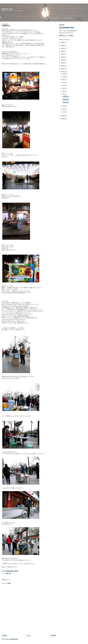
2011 (63, 72)
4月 (64, 94)
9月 (64, 80)
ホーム (29, 635)
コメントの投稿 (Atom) (12, 639)
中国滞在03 (66, 99)
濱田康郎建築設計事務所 (68, 28)
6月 (64, 88)
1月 (64, 112)
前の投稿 (53, 635)
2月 (64, 109)
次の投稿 (4, 635)
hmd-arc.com (7, 9)
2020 (63, 45)
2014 (63, 63)
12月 (64, 74)
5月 (64, 91)
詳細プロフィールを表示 (66, 35)
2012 (63, 69)
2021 (63, 42)
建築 (7, 573)
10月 (64, 77)
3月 (64, 106)
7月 (64, 85)
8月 (64, 83)
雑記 (10, 573)
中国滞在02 (66, 102)
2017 (63, 54)
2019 (63, 48)
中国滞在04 (66, 96)
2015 (63, 60)
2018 (63, 51)
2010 (63, 116)
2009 (63, 119)
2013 (63, 66)
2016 (63, 57)
